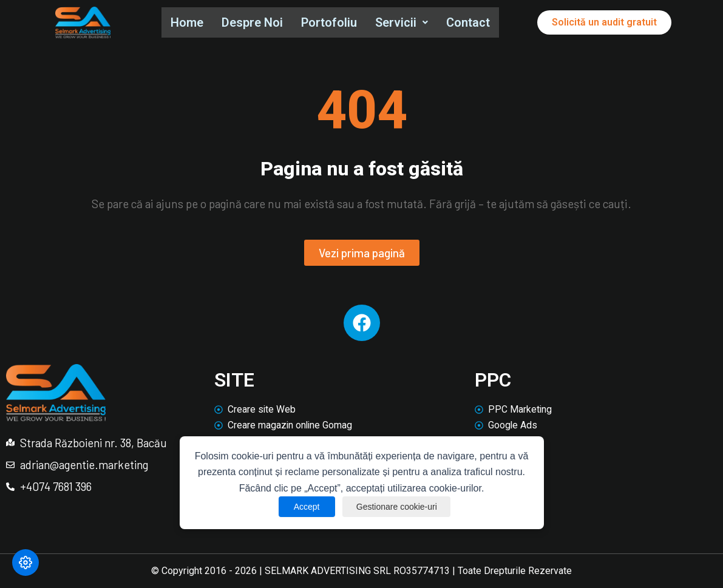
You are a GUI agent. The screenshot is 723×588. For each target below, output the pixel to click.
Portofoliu (332, 22)
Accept (304, 507)
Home (188, 22)
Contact (473, 22)
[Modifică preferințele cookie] (25, 563)
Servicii (406, 22)
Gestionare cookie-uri (397, 507)
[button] (406, 23)
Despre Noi (254, 22)
